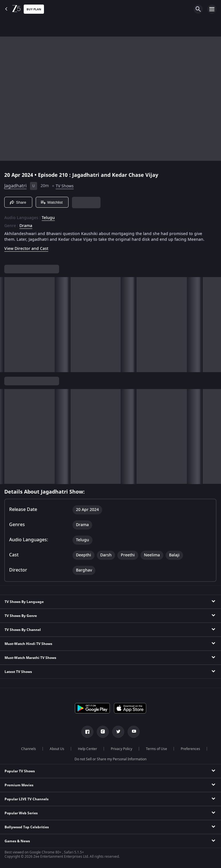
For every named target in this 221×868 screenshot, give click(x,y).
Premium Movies (19, 785)
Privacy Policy (121, 749)
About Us (57, 749)
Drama (26, 226)
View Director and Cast (26, 249)
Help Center (88, 749)
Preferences (190, 749)
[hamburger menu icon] (212, 9)
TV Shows (65, 186)
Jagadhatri (15, 186)
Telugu (48, 218)
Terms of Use (156, 749)
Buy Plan (34, 9)
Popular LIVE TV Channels (27, 799)
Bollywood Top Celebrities (27, 827)
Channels (29, 749)
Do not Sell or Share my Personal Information (111, 759)
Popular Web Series (21, 813)
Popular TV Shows (20, 771)
